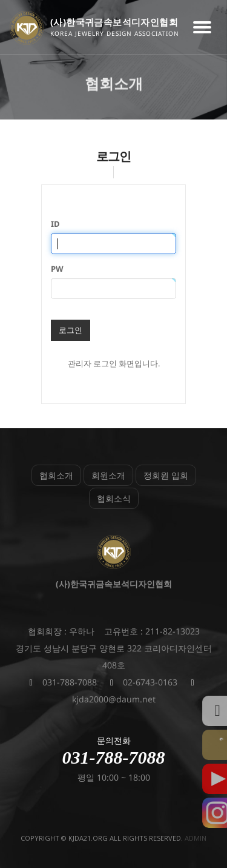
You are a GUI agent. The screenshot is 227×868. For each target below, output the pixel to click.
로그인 (71, 330)
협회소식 (114, 498)
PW (57, 269)
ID (55, 224)
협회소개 (56, 475)
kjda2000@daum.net (114, 699)
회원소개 (108, 475)
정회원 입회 (166, 475)
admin (196, 838)
